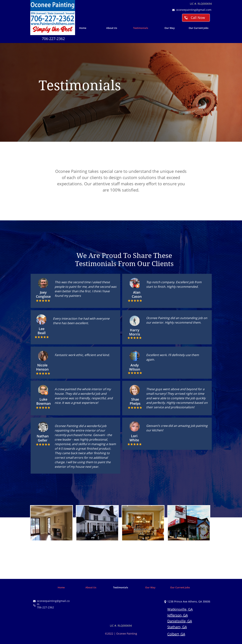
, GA (185, 615)
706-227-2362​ (53, 39)
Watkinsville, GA (180, 609)
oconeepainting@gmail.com (194, 10)
